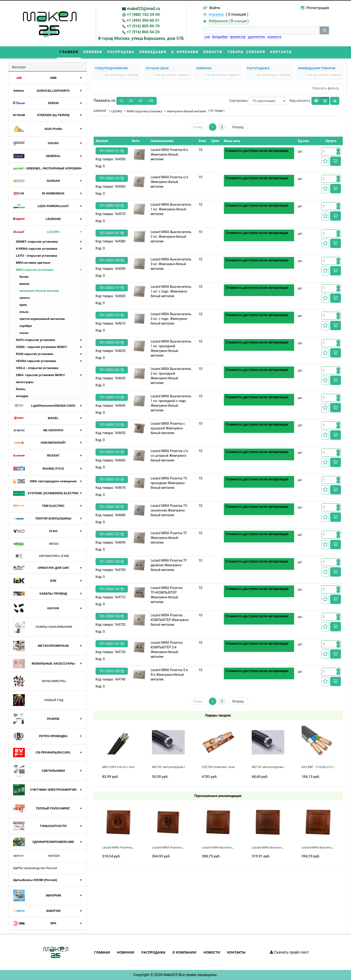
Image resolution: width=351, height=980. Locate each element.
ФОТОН (36, 856)
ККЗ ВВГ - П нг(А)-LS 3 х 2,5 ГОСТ (325, 767)
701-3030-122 (112, 178)
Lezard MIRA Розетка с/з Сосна (174, 847)
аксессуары (25, 382)
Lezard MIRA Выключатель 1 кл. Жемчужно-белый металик (171, 209)
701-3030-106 (112, 370)
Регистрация (318, 8)
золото (25, 298)
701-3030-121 (112, 151)
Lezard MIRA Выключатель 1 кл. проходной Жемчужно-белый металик (171, 348)
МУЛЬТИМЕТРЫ (39, 681)
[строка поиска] (261, 30)
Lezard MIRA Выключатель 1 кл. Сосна (229, 847)
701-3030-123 (112, 425)
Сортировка (238, 101)
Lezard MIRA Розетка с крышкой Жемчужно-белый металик (168, 428)
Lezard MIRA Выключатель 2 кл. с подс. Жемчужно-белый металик (171, 319)
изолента (274, 37)
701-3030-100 (112, 206)
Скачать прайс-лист (289, 952)
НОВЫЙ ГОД (38, 700)
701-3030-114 (112, 397)
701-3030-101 (112, 233)
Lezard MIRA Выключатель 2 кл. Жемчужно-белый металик (171, 237)
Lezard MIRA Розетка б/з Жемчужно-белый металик (169, 154)
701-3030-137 (112, 534)
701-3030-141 (112, 644)
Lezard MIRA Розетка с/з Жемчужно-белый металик (169, 182)
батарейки (220, 37)
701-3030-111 (112, 288)
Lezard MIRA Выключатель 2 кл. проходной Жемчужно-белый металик (171, 376)
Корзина (216, 14)
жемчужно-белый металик (39, 291)
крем (23, 305)
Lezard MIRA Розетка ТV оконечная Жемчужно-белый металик (169, 510)
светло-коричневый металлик (42, 319)
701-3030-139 (112, 616)
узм (207, 37)
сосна (24, 333)
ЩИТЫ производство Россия (35, 868)
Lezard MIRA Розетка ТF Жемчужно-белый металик (169, 538)
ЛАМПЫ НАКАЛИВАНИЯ (43, 627)
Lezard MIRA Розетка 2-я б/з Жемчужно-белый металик (169, 675)
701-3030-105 (112, 343)
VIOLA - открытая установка (37, 368)
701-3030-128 (112, 671)
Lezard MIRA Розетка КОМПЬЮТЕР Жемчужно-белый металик (170, 620)
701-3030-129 (112, 479)
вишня (24, 284)
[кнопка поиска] (324, 30)
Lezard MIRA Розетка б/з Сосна (124, 847)
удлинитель (257, 37)
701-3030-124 (112, 452)
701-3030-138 (112, 562)
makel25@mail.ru (144, 9)
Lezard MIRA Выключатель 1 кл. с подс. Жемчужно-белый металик (171, 291)
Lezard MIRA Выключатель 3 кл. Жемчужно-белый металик (171, 264)
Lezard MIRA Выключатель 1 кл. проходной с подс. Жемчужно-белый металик (171, 403)
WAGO (36, 544)
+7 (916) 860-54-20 (143, 32)
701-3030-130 (112, 507)
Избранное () (229, 21)
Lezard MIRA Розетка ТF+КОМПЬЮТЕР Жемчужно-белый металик (166, 595)
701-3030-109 (112, 260)
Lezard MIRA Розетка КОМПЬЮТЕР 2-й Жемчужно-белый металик (166, 650)
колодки (22, 396)
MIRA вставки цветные (33, 263)
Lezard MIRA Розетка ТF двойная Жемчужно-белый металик (169, 565)
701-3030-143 (112, 589)
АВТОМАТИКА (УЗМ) (41, 556)
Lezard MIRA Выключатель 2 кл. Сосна (279, 847)
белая (24, 277)
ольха (24, 312)
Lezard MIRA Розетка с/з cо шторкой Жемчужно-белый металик (169, 456)
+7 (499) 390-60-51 (143, 20)
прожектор (238, 37)
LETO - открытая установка (37, 256)
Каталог (19, 67)
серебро (26, 326)
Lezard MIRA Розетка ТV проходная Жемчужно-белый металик (169, 483)
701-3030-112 (112, 315)
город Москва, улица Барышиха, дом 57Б (143, 38)
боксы (21, 389)
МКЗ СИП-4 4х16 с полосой (121, 767)
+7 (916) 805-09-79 (143, 26)
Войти (215, 8)
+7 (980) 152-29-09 (143, 15)
